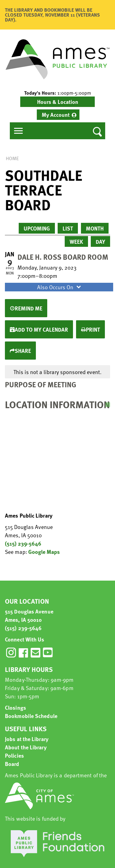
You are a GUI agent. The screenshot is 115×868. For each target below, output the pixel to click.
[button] (57, 93)
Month (95, 228)
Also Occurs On (60, 287)
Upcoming (37, 228)
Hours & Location (58, 102)
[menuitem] (58, 115)
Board (12, 764)
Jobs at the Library (27, 739)
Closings (15, 707)
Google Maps (44, 552)
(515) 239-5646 (23, 543)
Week (76, 241)
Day (100, 241)
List (68, 228)
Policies (14, 755)
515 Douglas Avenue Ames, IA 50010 (29, 615)
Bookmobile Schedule (31, 716)
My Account (56, 114)
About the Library (26, 747)
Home (12, 158)
